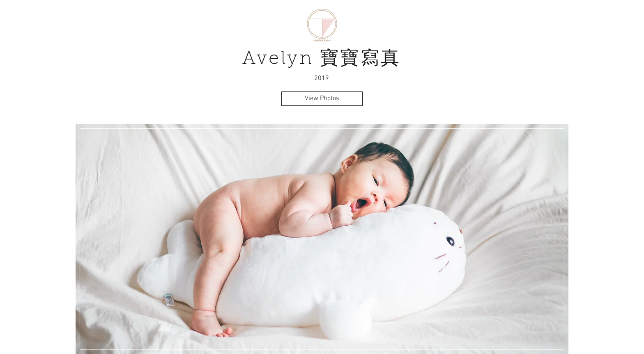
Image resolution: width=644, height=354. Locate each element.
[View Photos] (322, 99)
